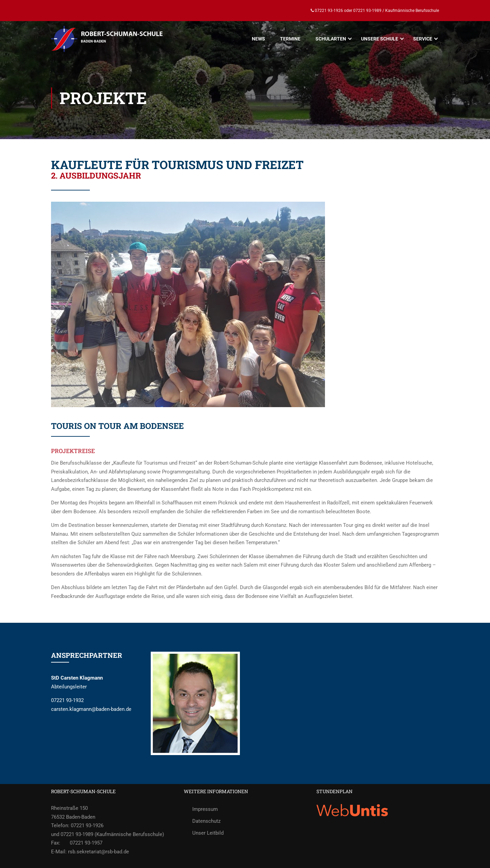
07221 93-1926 (328, 11)
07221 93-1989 (367, 11)
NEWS (258, 39)
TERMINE (290, 39)
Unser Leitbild (208, 833)
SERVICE (423, 39)
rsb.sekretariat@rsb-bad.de (99, 852)
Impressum (205, 809)
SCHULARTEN (331, 39)
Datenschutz (206, 821)
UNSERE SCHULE (380, 39)
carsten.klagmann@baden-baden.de (91, 709)
